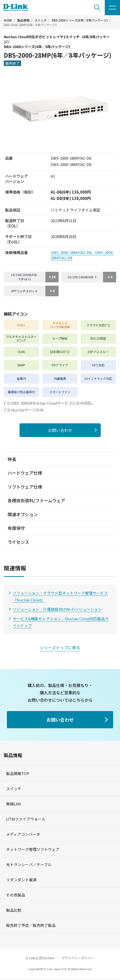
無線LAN (14, 804)
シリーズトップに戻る (60, 648)
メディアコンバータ (23, 834)
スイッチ (41, 20)
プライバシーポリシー (78, 958)
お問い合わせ (60, 430)
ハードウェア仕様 (25, 473)
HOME (8, 20)
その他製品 (16, 895)
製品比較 (14, 910)
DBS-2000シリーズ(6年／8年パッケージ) (80, 20)
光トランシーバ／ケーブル (29, 864)
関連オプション (23, 514)
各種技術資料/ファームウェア (36, 500)
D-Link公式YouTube (40, 958)
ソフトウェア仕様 (25, 487)
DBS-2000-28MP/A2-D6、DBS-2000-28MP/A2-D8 (82, 255)
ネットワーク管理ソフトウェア (33, 849)
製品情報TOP (18, 773)
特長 (12, 459)
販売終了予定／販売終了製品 (31, 925)
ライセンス (18, 542)
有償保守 (16, 528)
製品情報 (23, 20)
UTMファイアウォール (26, 819)
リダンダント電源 (21, 880)
